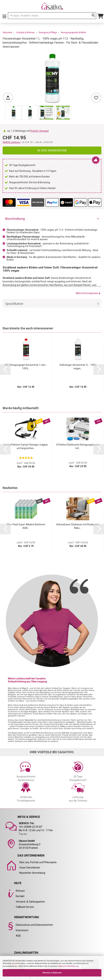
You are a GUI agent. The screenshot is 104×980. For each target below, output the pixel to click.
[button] (5, 369)
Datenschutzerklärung (68, 966)
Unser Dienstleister (30, 868)
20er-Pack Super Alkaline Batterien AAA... (26, 526)
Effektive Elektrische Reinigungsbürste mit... (78, 446)
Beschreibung (15, 219)
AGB (18, 936)
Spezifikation (14, 304)
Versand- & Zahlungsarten (30, 902)
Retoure (20, 891)
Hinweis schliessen (52, 973)
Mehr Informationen (88, 293)
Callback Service (25, 907)
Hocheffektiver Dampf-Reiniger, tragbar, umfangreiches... (26, 446)
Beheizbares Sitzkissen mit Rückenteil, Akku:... (78, 526)
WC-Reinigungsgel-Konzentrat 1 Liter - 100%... (26, 367)
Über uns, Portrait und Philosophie (38, 862)
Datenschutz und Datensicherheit (34, 925)
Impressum (22, 930)
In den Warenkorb (52, 150)
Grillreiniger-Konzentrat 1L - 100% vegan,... (78, 367)
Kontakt (20, 896)
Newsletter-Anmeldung (32, 873)
